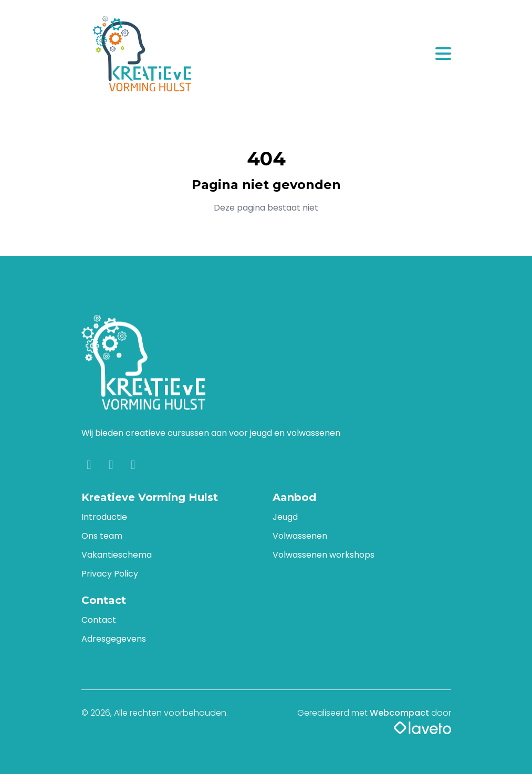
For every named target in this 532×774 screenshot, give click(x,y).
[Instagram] (112, 466)
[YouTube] (133, 466)
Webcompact (399, 713)
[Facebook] (90, 466)
